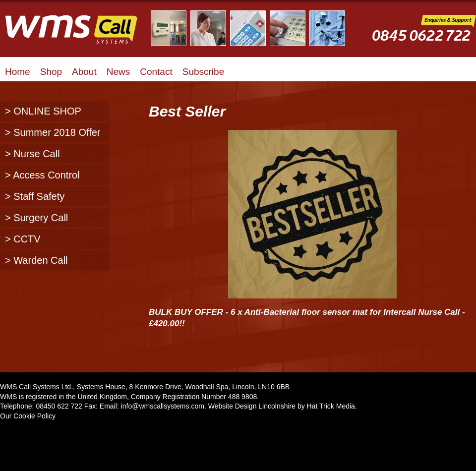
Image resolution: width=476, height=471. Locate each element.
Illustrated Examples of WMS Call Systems (254, 28)
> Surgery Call (36, 218)
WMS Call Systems (79, 35)
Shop (51, 72)
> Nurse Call (32, 154)
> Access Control (42, 175)
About (84, 72)
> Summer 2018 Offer (53, 132)
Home (18, 72)
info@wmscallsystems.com (163, 406)
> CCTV (23, 239)
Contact (156, 72)
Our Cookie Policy (28, 416)
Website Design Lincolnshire (252, 406)
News (119, 72)
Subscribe (204, 72)
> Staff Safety (35, 196)
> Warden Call (36, 260)
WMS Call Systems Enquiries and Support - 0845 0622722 (424, 35)
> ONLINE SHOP (43, 111)
